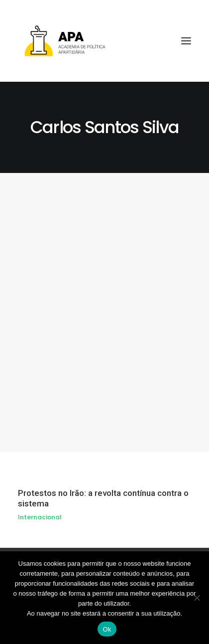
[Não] (197, 598)
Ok (107, 629)
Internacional (40, 517)
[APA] (104, 41)
